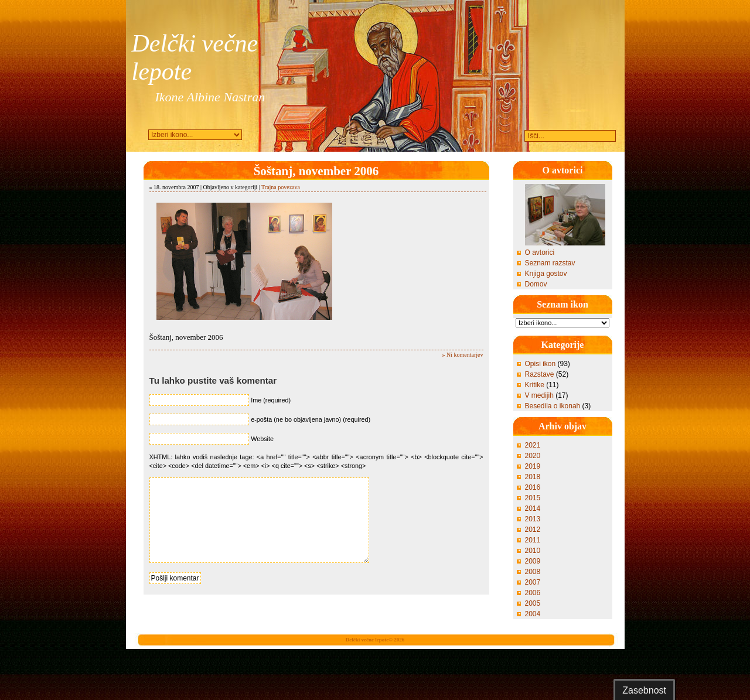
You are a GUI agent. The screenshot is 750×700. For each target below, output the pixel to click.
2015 (533, 498)
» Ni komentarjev (463, 355)
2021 (533, 445)
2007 (533, 582)
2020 (533, 456)
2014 (533, 508)
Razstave (540, 374)
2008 (533, 572)
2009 (533, 561)
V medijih (539, 395)
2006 (533, 593)
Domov (536, 284)
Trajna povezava (281, 187)
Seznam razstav (550, 263)
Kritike (535, 385)
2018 (533, 477)
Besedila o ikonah (553, 406)
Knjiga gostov (546, 274)
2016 (533, 487)
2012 (533, 530)
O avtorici (540, 252)
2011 (533, 540)
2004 (533, 614)
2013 (533, 519)
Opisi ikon (541, 364)
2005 (533, 603)
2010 (533, 551)
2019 (533, 466)
